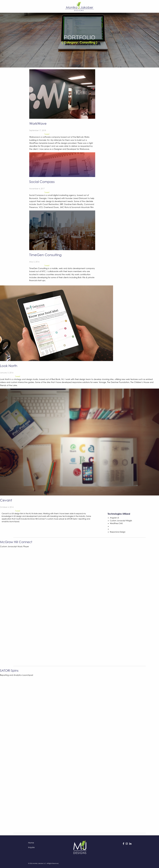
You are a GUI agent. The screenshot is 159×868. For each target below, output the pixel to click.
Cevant (6, 500)
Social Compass (42, 182)
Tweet (47, 134)
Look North (9, 366)
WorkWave (38, 123)
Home (31, 843)
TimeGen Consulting (45, 255)
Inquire (31, 847)
